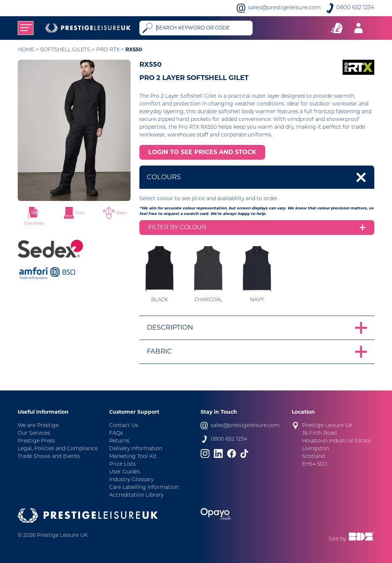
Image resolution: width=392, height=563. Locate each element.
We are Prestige (38, 426)
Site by (351, 537)
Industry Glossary (131, 480)
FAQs (116, 433)
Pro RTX (108, 50)
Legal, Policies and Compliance (58, 449)
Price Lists (122, 464)
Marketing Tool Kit (133, 457)
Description (170, 327)
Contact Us (124, 426)
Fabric (159, 351)
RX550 (134, 49)
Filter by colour (177, 227)
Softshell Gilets (65, 50)
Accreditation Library (136, 495)
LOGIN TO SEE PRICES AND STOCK (202, 152)
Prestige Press (36, 441)
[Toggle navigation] (26, 28)
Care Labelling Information (144, 488)
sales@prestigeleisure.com (285, 8)
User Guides (125, 472)
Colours (164, 177)
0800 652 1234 (355, 8)
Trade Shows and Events (49, 457)
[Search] (203, 28)
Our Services (34, 433)
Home (26, 50)
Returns (119, 441)
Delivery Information (136, 449)
